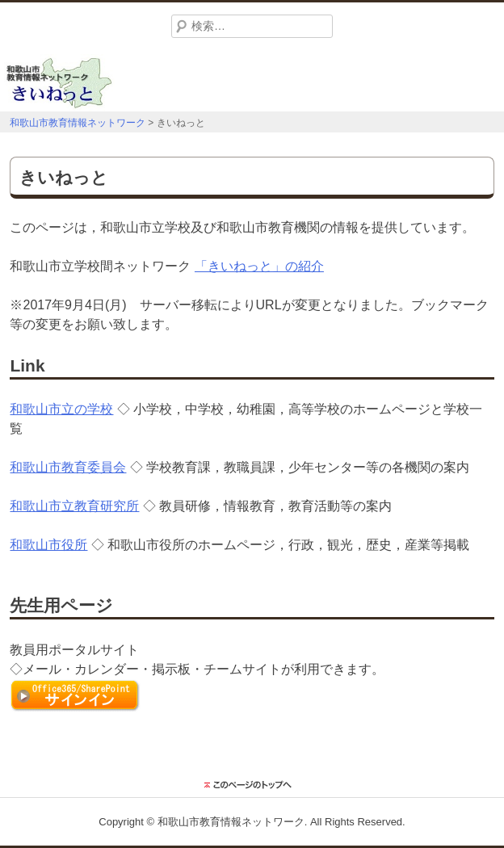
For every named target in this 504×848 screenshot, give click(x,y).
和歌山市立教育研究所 (74, 506)
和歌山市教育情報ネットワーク (231, 822)
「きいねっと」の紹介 (259, 266)
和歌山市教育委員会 (68, 467)
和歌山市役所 (48, 545)
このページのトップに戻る (252, 785)
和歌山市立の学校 (61, 409)
